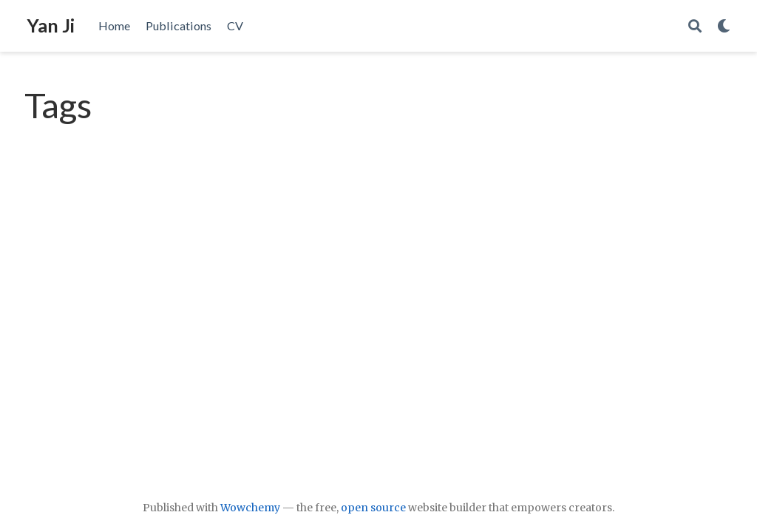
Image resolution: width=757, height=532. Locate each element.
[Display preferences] (724, 26)
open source (373, 508)
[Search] (695, 26)
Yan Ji (51, 25)
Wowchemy (250, 508)
